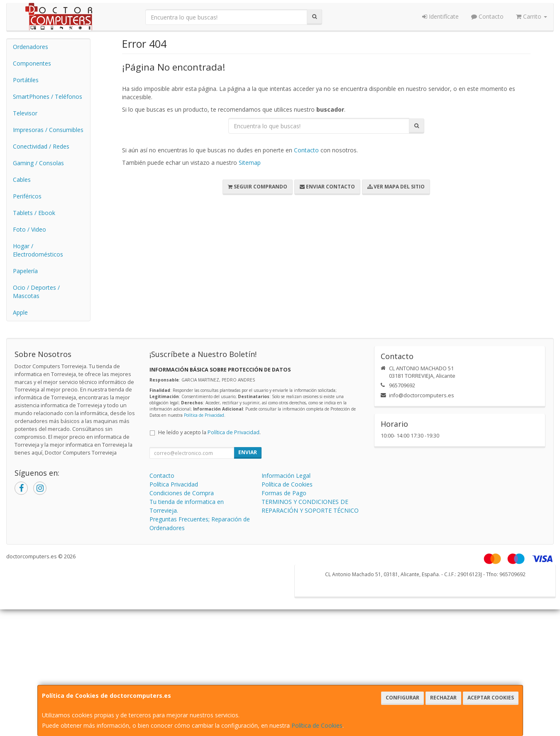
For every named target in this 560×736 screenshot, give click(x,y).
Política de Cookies (317, 725)
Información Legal (286, 476)
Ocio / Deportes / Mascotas (36, 292)
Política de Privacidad (204, 415)
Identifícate (440, 16)
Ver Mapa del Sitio (396, 187)
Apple (20, 312)
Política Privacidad (174, 484)
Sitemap (250, 163)
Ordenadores (31, 47)
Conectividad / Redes (41, 146)
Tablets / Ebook (34, 213)
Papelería (25, 271)
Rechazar (443, 698)
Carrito (532, 16)
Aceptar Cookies (491, 698)
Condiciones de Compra (182, 493)
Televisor (25, 113)
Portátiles (26, 80)
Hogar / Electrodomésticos (38, 250)
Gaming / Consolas (38, 163)
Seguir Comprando (258, 187)
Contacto (487, 16)
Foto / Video (29, 229)
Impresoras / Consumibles (48, 130)
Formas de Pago (284, 493)
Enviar (248, 452)
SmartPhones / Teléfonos (48, 97)
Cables (22, 180)
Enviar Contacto (327, 187)
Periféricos (27, 196)
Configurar (402, 698)
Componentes (32, 63)
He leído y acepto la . (209, 432)
